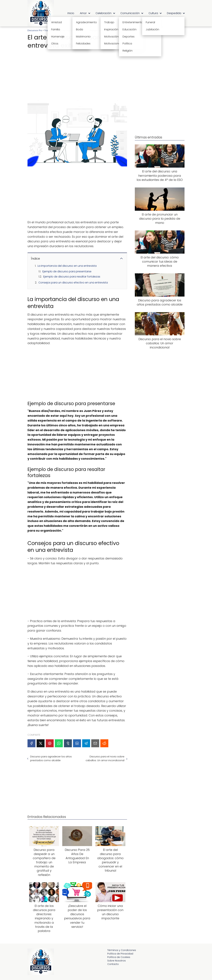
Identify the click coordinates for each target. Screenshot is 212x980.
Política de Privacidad (120, 954)
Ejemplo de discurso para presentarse (67, 271)
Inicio (71, 13)
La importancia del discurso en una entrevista (67, 266)
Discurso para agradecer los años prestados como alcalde (51, 758)
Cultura (153, 13)
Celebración (104, 13)
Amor (83, 13)
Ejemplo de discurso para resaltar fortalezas (72, 277)
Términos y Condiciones (122, 950)
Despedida (174, 13)
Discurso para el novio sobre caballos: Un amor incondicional (105, 758)
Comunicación (130, 13)
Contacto (113, 964)
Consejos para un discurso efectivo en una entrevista (73, 283)
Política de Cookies (119, 957)
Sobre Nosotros (117, 961)
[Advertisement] (77, 74)
